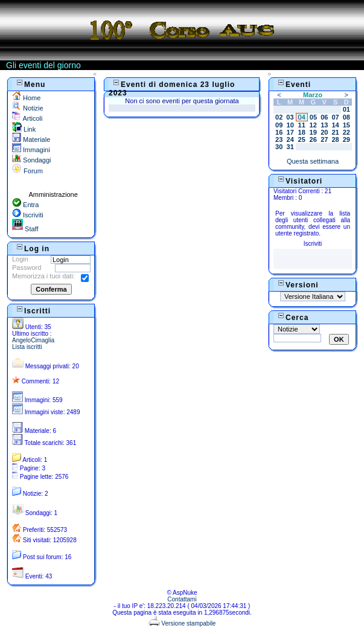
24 (290, 139)
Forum (27, 171)
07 (335, 117)
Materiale (31, 139)
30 (279, 147)
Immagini (31, 150)
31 (290, 147)
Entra (25, 205)
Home (26, 98)
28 (335, 139)
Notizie (28, 108)
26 (313, 139)
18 (302, 132)
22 (346, 132)
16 (279, 132)
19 (313, 132)
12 (313, 125)
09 (279, 125)
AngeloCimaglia (33, 340)
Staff (25, 229)
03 (290, 117)
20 (324, 132)
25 (302, 139)
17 (290, 132)
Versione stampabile (182, 623)
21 (335, 132)
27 (324, 139)
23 (279, 139)
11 (302, 125)
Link (24, 129)
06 (324, 117)
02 (279, 117)
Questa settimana (313, 161)
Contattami (182, 599)
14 (335, 125)
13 (324, 125)
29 (346, 139)
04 (302, 117)
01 (346, 109)
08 (346, 117)
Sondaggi (32, 160)
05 (313, 117)
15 (346, 125)
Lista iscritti (27, 347)
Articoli (27, 118)
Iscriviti (28, 215)
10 (290, 125)
